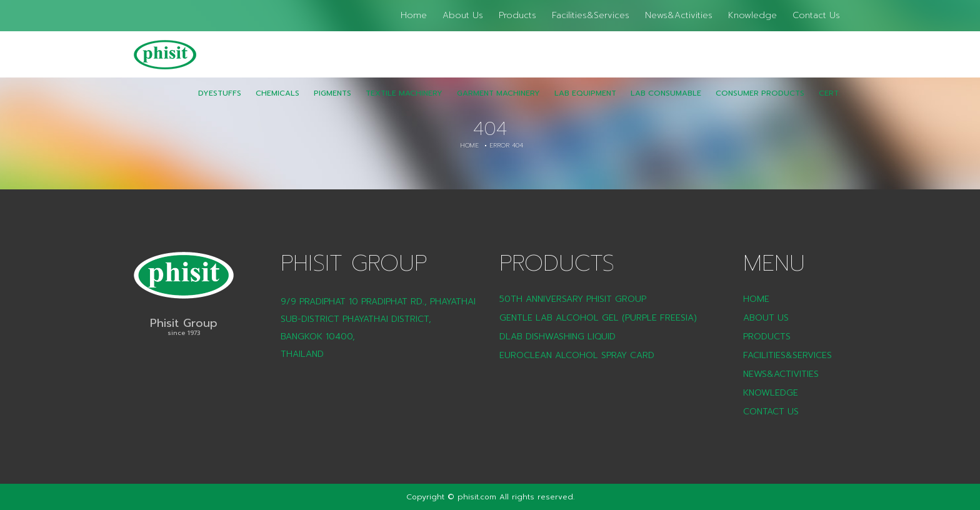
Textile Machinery (404, 102)
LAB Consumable (666, 102)
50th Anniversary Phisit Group (573, 299)
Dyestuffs (220, 102)
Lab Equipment (585, 102)
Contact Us (816, 15)
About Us (463, 15)
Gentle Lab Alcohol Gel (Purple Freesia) (598, 318)
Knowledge (752, 15)
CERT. (829, 102)
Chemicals (277, 102)
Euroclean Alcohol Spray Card (577, 355)
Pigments (332, 102)
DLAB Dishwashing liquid (557, 337)
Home (414, 15)
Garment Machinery (498, 102)
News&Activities (679, 15)
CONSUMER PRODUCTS (760, 102)
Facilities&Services (591, 15)
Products (517, 15)
